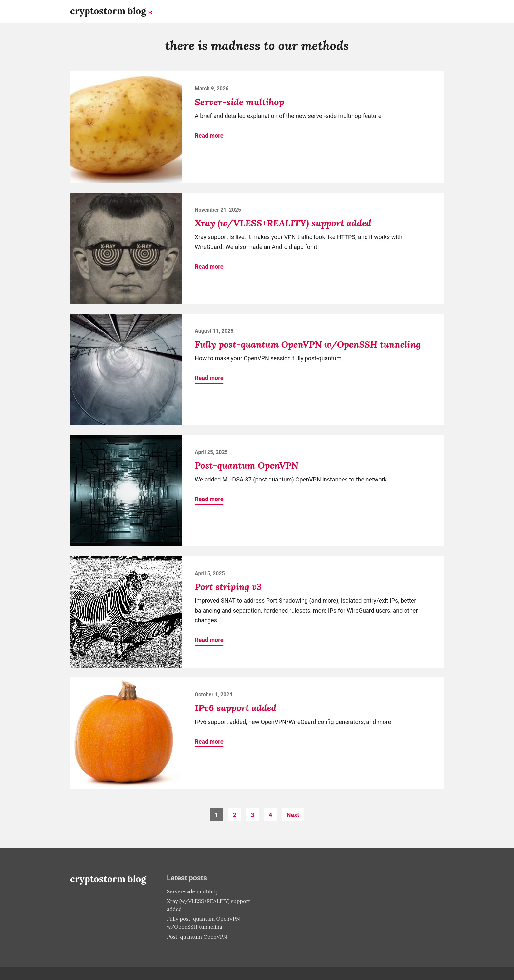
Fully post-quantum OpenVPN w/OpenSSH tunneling (308, 344)
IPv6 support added (236, 708)
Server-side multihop (239, 102)
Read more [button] (209, 135)
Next (293, 815)
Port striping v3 (228, 587)
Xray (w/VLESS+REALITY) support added (283, 223)
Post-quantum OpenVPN (247, 465)
